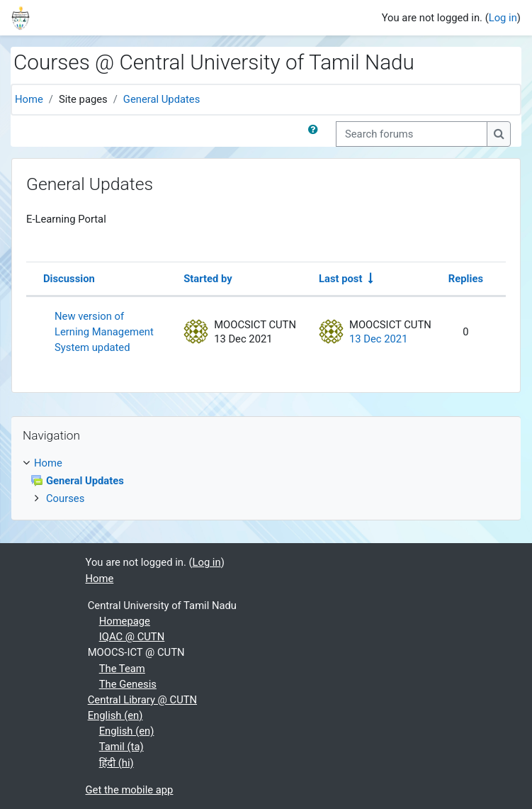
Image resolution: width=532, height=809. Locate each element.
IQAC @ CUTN (132, 637)
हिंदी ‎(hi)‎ (117, 763)
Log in (503, 18)
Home (29, 99)
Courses (65, 498)
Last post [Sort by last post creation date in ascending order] (340, 279)
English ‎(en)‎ (115, 715)
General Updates (162, 99)
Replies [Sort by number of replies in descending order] (466, 279)
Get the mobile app (130, 790)
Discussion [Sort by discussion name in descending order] (69, 279)
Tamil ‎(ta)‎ (121, 747)
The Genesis (128, 684)
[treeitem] (266, 481)
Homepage (125, 621)
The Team (122, 669)
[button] (316, 134)
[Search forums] (412, 134)
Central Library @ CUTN (142, 700)
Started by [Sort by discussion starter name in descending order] (208, 279)
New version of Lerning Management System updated (104, 332)
